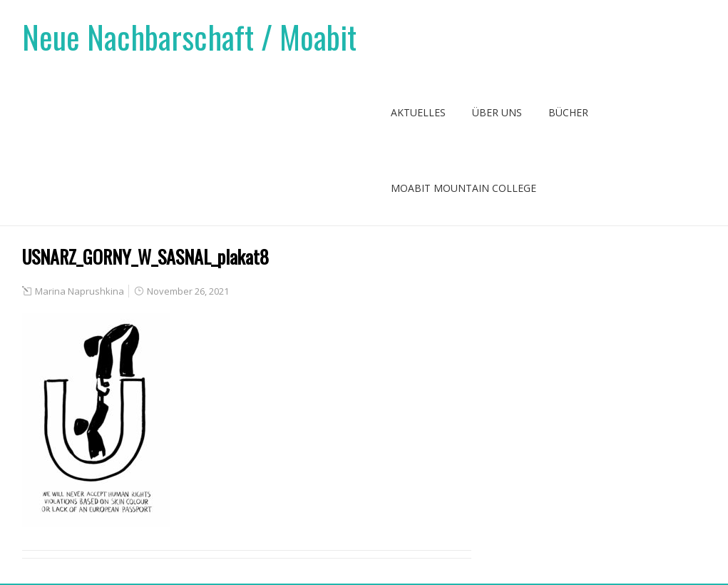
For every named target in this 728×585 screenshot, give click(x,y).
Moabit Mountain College (463, 188)
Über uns (497, 112)
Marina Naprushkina (80, 291)
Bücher (568, 112)
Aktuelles (418, 112)
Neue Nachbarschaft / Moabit (189, 37)
